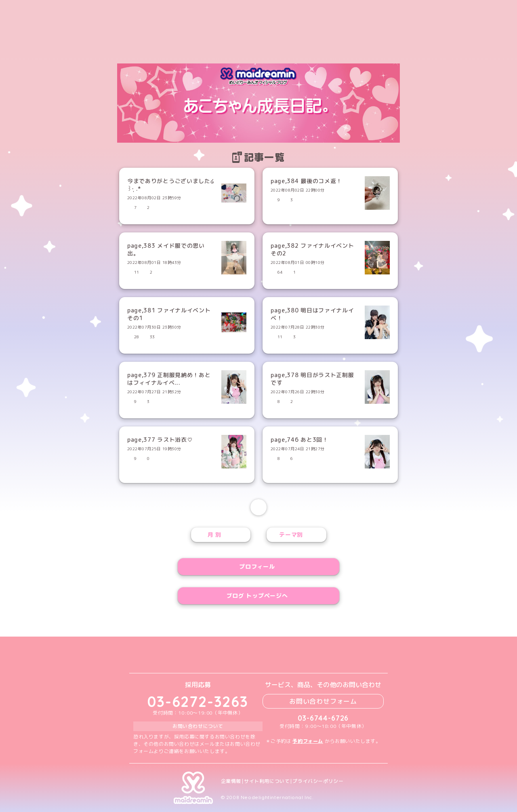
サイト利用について (267, 781)
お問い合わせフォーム (323, 701)
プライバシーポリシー (318, 781)
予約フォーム (308, 741)
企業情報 (231, 781)
